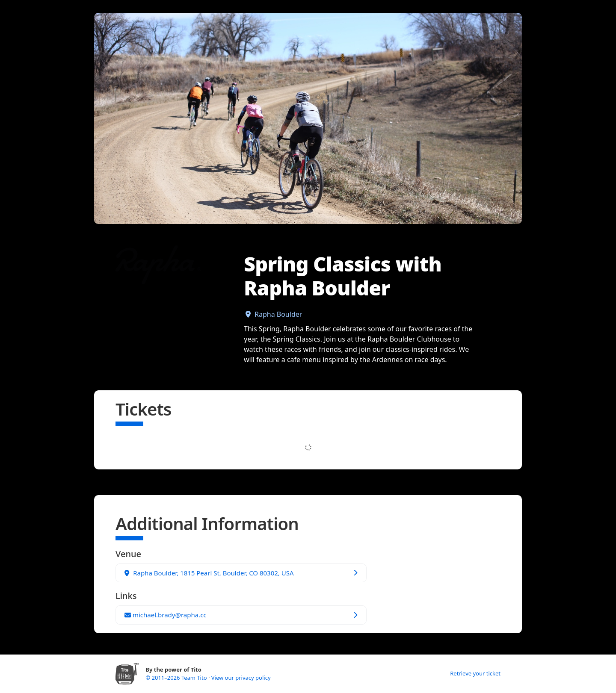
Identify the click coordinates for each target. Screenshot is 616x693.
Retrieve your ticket (475, 673)
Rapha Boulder (278, 314)
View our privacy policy (241, 678)
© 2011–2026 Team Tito (177, 678)
